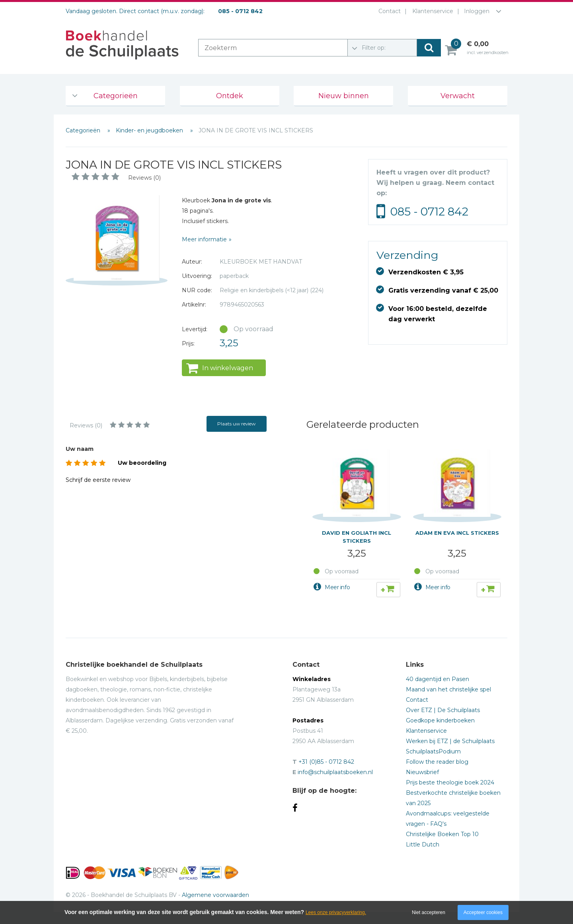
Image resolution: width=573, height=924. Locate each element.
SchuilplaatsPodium (433, 751)
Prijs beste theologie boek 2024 (450, 782)
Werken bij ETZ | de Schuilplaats (450, 741)
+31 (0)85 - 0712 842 (326, 762)
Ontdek (230, 96)
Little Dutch (423, 844)
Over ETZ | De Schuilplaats (443, 710)
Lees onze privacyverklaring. (336, 912)
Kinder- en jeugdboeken (150, 130)
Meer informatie (204, 239)
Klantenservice (431, 11)
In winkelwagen (228, 368)
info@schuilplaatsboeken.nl (335, 772)
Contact (388, 11)
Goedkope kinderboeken (440, 720)
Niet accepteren (429, 912)
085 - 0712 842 (429, 212)
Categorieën (116, 96)
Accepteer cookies (483, 912)
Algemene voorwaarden (215, 895)
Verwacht (458, 96)
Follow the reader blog (437, 762)
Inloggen (477, 11)
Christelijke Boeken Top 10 (442, 834)
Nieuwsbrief (422, 772)
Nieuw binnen (344, 96)
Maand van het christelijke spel (448, 689)
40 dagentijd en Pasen (438, 679)
